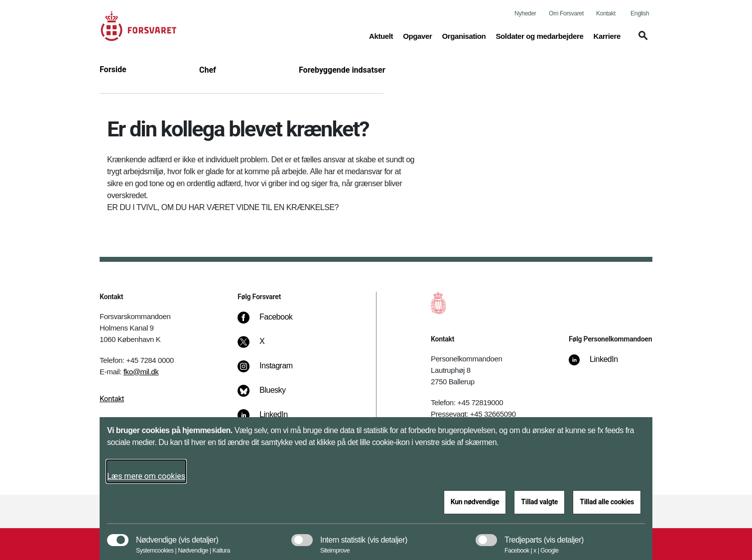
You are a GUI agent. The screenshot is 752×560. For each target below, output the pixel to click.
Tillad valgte (539, 502)
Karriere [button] (607, 35)
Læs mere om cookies (146, 476)
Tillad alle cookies (607, 502)
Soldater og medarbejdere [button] (539, 35)
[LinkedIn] (600, 364)
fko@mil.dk (141, 372)
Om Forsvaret (566, 13)
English (640, 13)
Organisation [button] (464, 35)
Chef (208, 70)
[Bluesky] (269, 395)
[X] (262, 346)
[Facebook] (272, 322)
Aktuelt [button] (381, 35)
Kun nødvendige (475, 502)
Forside (113, 69)
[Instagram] (272, 371)
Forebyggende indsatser (342, 70)
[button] (641, 40)
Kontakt (606, 13)
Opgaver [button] (417, 35)
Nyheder (525, 13)
